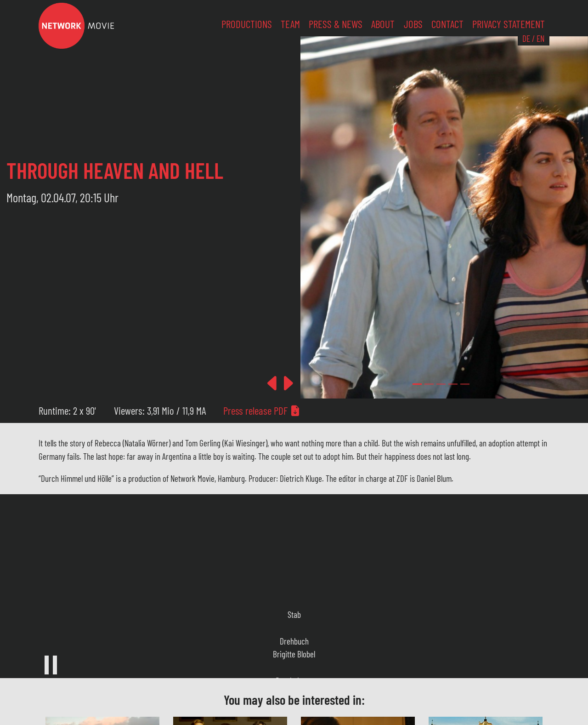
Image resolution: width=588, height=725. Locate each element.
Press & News (336, 24)
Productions (247, 24)
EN (540, 38)
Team (290, 24)
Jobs (413, 24)
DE (526, 38)
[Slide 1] (429, 384)
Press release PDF (262, 411)
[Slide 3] (453, 384)
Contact (447, 24)
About (383, 24)
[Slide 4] (465, 384)
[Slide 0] (417, 384)
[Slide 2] (441, 384)
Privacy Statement (509, 24)
